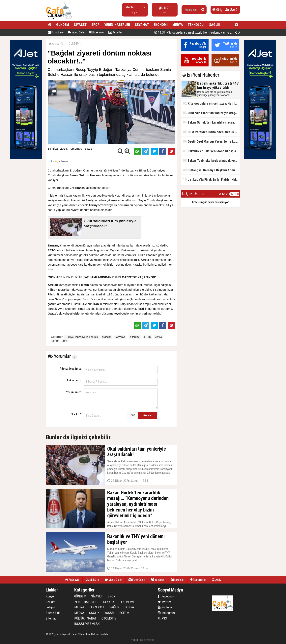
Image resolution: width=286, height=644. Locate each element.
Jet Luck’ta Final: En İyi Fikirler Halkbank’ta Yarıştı (212, 179)
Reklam (50, 602)
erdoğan (107, 337)
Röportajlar (198, 580)
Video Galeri (77, 32)
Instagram (166, 613)
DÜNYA (129, 607)
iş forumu (135, 337)
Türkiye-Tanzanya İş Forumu (82, 337)
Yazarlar (157, 580)
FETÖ (148, 337)
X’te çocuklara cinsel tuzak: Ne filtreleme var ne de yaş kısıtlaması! (212, 103)
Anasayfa (56, 44)
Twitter (164, 602)
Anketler (115, 32)
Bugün (222, 194)
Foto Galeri (56, 32)
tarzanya (121, 337)
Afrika (158, 337)
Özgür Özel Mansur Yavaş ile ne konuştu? (212, 141)
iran (65, 340)
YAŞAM (109, 613)
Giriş (217, 10)
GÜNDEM (63, 25)
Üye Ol (232, 10)
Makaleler (97, 32)
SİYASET (80, 25)
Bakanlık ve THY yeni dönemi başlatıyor (212, 151)
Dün (228, 194)
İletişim (51, 607)
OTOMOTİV (109, 618)
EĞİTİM (124, 613)
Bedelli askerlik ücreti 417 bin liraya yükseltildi (197, 32)
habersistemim (147, 640)
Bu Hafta (235, 194)
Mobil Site (92, 580)
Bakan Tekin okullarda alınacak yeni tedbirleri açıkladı (212, 160)
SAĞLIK (215, 25)
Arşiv (216, 580)
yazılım (135, 640)
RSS (162, 618)
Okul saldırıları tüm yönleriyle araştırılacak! (212, 113)
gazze (55, 340)
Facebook (166, 596)
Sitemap (51, 618)
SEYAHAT (142, 25)
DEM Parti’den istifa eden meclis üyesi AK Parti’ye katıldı (212, 132)
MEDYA (178, 25)
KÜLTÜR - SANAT (85, 618)
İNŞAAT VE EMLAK (87, 624)
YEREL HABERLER (117, 25)
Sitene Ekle (53, 613)
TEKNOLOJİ (196, 25)
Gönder (148, 415)
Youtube (165, 607)
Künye (50, 596)
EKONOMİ (161, 25)
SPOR (95, 25)
